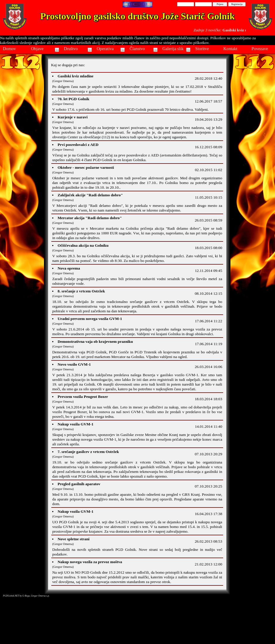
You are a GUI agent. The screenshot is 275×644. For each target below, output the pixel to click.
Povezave (260, 49)
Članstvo (137, 49)
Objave (37, 49)
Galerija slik (173, 49)
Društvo (71, 49)
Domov (9, 49)
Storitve (202, 49)
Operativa (105, 49)
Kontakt (230, 49)
